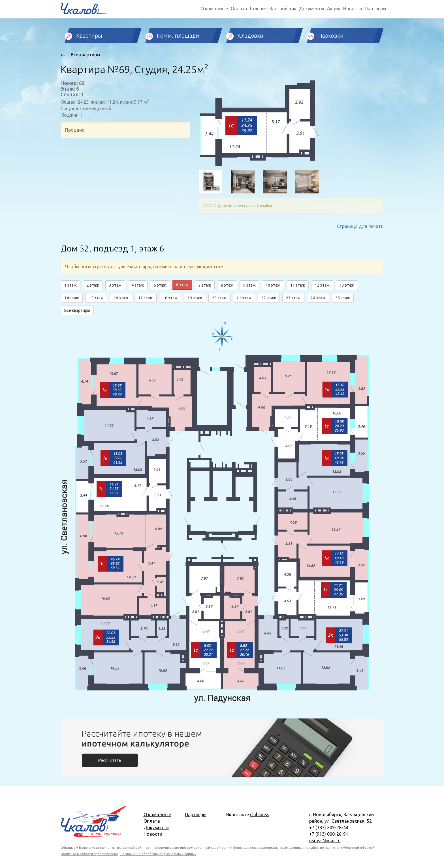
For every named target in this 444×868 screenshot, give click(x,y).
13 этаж (347, 285)
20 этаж (219, 298)
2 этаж (93, 285)
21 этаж (244, 298)
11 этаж (298, 285)
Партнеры (375, 8)
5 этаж (160, 285)
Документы (312, 8)
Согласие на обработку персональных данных (158, 854)
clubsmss (260, 814)
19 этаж (195, 298)
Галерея (258, 8)
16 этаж (121, 298)
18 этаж (170, 298)
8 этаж (227, 285)
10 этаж (273, 285)
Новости (353, 8)
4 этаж (138, 285)
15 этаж (96, 298)
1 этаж (71, 285)
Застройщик (283, 8)
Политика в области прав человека (89, 854)
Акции (334, 8)
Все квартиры (80, 55)
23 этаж (293, 298)
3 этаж (115, 285)
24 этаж (318, 298)
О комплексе (214, 8)
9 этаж (249, 285)
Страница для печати (360, 226)
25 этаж (343, 298)
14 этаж (72, 298)
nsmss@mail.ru (325, 841)
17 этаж (146, 298)
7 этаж (205, 285)
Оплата (239, 8)
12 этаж (322, 285)
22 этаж (269, 298)
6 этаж (182, 285)
